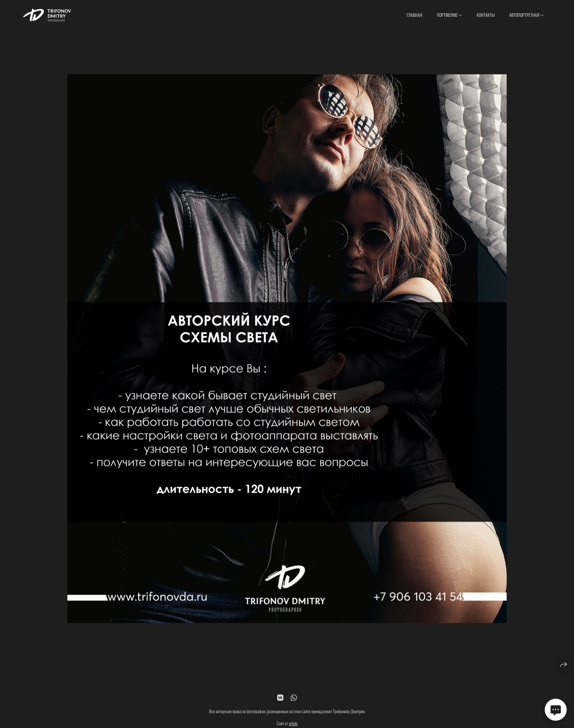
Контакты (486, 15)
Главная (414, 15)
